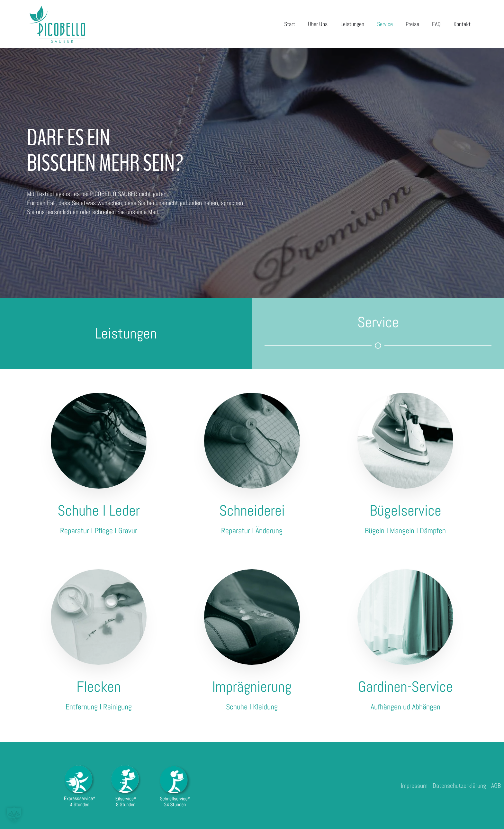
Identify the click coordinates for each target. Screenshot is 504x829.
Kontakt (462, 24)
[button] (14, 815)
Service (385, 24)
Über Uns (318, 24)
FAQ (436, 24)
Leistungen (352, 24)
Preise (412, 24)
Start (290, 24)
